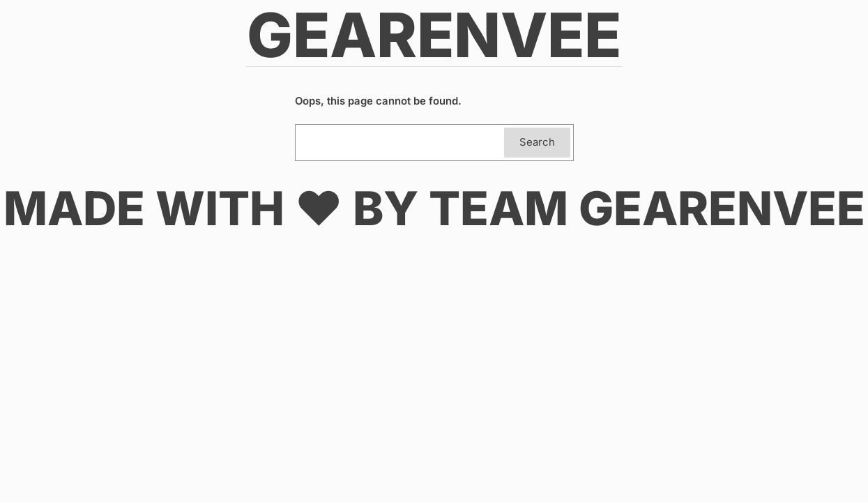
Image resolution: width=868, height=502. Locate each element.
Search (537, 142)
